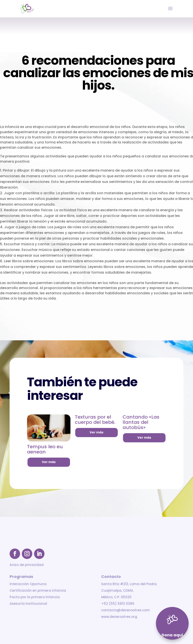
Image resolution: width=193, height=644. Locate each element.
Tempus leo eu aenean (45, 449)
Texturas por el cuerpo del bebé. (95, 420)
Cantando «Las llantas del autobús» (141, 422)
